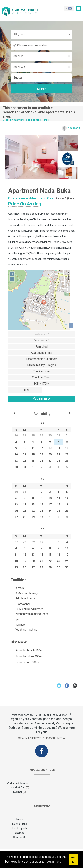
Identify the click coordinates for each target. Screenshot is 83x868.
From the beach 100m (27, 650)
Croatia (7, 120)
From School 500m (25, 662)
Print (25, 390)
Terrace (18, 625)
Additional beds (23, 598)
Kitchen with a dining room (29, 614)
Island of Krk (32, 120)
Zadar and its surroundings (23, 783)
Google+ (75, 686)
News (20, 819)
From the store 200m (26, 656)
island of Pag (18, 788)
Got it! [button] (73, 860)
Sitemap (20, 833)
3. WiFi (17, 588)
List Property (20, 828)
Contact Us (20, 837)
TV (15, 620)
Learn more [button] (54, 862)
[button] (42, 34)
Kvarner (18, 120)
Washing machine (24, 630)
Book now (42, 399)
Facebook (67, 686)
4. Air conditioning (24, 593)
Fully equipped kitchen (27, 609)
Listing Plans (20, 824)
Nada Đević (74, 128)
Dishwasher (20, 604)
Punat (45, 120)
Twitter (59, 686)
